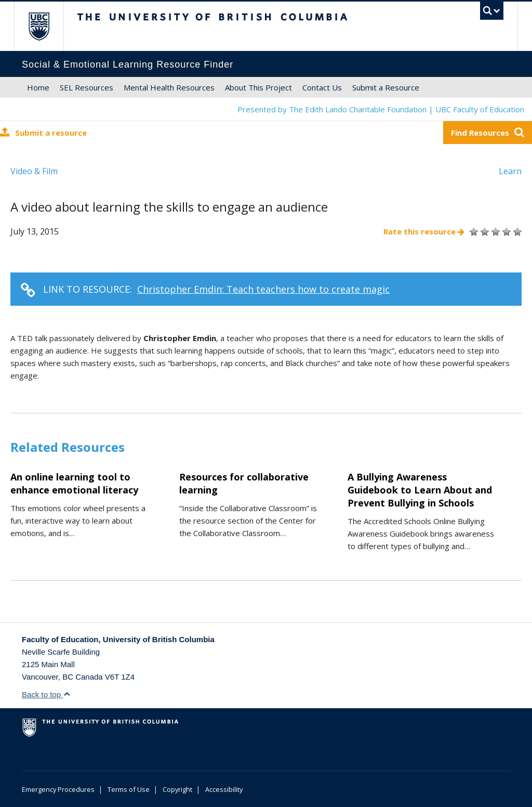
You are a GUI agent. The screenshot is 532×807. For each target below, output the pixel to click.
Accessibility (224, 789)
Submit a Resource (386, 87)
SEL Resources (87, 87)
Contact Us (322, 87)
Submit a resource (43, 132)
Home (38, 87)
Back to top (46, 694)
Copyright (177, 789)
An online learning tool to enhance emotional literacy (74, 483)
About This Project (258, 87)
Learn (510, 171)
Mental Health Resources (169, 87)
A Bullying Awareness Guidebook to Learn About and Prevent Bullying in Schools (420, 490)
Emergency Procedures (58, 789)
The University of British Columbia (46, 26)
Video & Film (34, 171)
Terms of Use (129, 789)
